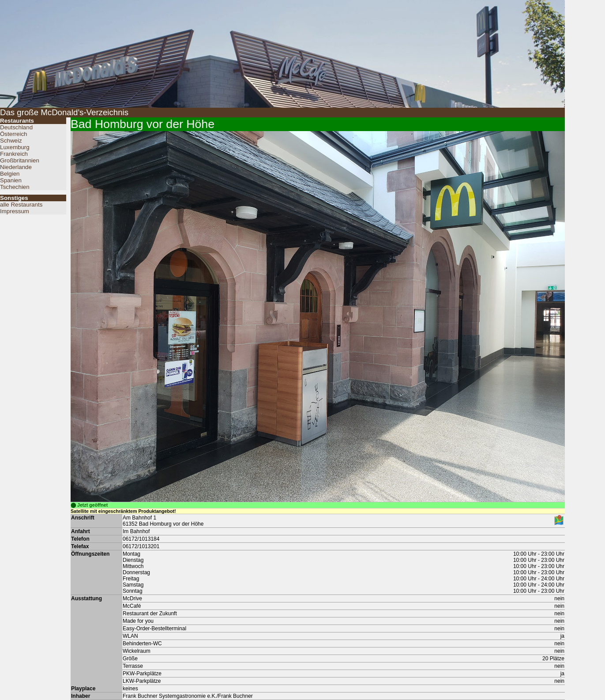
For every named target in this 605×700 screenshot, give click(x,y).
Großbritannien (20, 160)
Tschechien (15, 187)
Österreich (13, 134)
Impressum (15, 211)
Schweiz (11, 141)
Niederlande (16, 167)
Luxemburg (15, 147)
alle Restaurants (21, 205)
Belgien (10, 174)
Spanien (11, 180)
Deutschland (16, 127)
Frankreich (14, 154)
